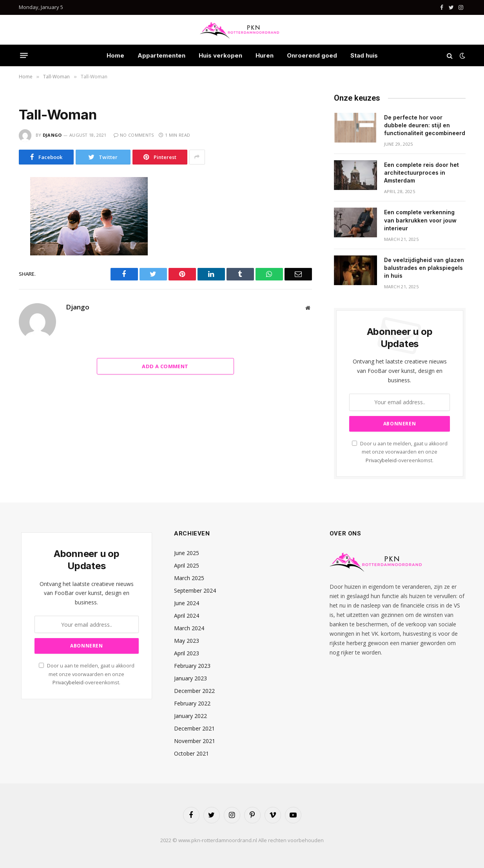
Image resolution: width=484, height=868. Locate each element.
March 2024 (189, 628)
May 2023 (187, 641)
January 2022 (190, 716)
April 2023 (187, 653)
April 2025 (187, 565)
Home (115, 55)
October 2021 (191, 753)
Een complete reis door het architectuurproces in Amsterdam (421, 173)
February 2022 (192, 703)
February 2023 (192, 666)
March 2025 (189, 578)
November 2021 (195, 741)
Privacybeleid (381, 460)
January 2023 (190, 678)
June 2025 (187, 553)
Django (52, 135)
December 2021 (194, 728)
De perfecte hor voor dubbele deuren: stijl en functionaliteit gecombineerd (425, 125)
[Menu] (24, 56)
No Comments (134, 135)
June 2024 (187, 603)
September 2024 (195, 590)
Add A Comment (165, 366)
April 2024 (187, 616)
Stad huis (364, 55)
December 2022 (194, 691)
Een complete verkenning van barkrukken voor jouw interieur (420, 220)
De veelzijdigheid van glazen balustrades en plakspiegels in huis (424, 268)
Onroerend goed (312, 55)
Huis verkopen (220, 55)
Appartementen (161, 55)
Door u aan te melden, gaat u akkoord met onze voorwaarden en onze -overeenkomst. (400, 452)
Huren (265, 55)
